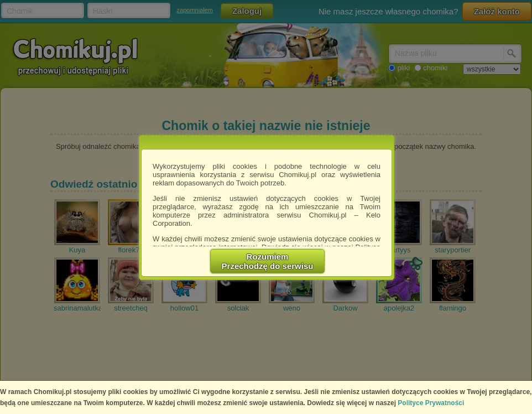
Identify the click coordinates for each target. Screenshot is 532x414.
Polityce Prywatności (431, 403)
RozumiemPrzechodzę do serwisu (268, 261)
